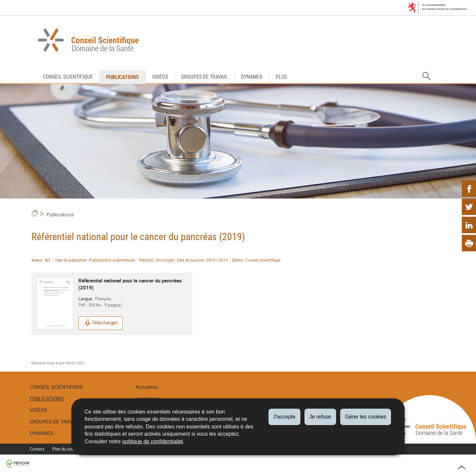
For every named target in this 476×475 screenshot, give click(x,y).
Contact (37, 449)
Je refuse (320, 417)
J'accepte (284, 417)
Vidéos (160, 77)
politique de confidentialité (153, 441)
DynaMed (252, 77)
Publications (122, 77)
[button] (426, 76)
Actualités (147, 387)
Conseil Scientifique (68, 77)
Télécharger (100, 323)
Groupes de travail (204, 77)
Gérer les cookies (366, 417)
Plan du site (63, 449)
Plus (281, 77)
